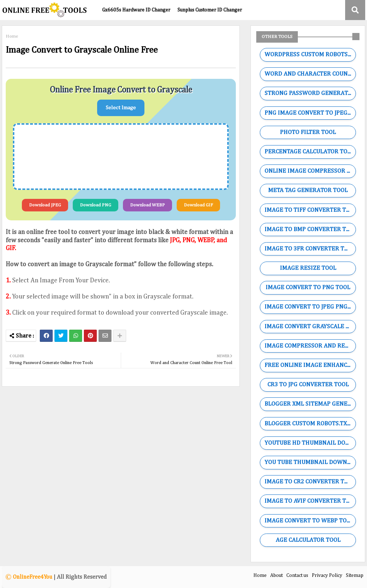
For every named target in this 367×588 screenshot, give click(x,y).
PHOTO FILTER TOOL (308, 132)
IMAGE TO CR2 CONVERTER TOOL (310, 482)
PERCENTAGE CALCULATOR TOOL (309, 152)
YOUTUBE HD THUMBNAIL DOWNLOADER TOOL (310, 443)
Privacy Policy (327, 575)
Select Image (121, 108)
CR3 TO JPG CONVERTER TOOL (308, 385)
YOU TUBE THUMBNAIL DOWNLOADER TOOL (310, 462)
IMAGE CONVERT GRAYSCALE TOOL (310, 327)
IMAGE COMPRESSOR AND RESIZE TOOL (310, 346)
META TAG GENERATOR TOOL (308, 190)
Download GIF (198, 205)
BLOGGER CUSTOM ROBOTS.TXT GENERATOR (310, 424)
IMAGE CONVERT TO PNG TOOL (308, 288)
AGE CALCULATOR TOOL (308, 540)
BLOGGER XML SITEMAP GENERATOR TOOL (310, 404)
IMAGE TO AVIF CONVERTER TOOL (310, 501)
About (277, 575)
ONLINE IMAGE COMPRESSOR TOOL (310, 171)
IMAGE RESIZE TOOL (308, 268)
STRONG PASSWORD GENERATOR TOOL (310, 93)
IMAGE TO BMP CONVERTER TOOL (310, 230)
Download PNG (96, 205)
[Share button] (120, 336)
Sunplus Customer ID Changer (210, 10)
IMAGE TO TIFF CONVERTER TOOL (310, 210)
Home (12, 36)
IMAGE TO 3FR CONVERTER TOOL (310, 249)
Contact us (297, 575)
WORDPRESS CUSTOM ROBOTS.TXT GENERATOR (310, 55)
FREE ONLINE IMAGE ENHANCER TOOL (310, 365)
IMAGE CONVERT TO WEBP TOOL (309, 521)
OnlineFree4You (33, 577)
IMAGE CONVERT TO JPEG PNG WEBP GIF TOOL (310, 307)
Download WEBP (147, 205)
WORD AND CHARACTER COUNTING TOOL (310, 74)
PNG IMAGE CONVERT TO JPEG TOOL (310, 113)
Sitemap (355, 575)
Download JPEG (45, 205)
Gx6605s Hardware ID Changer (136, 10)
